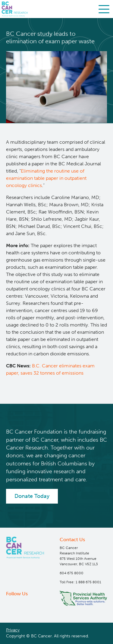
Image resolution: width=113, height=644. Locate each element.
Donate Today (32, 496)
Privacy (13, 630)
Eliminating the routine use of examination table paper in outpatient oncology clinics (46, 178)
